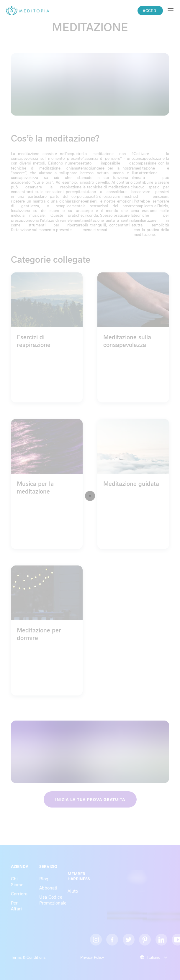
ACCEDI (150, 11)
